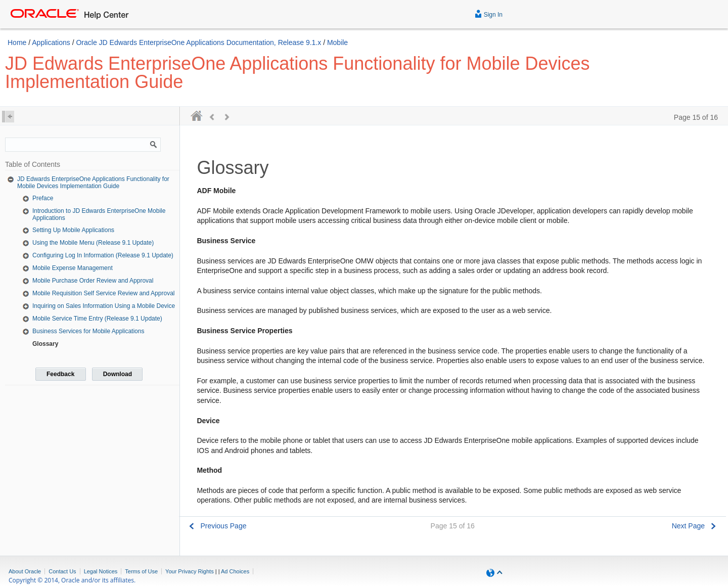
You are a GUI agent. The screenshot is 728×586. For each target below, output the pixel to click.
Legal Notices (101, 571)
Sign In (489, 13)
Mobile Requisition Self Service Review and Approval (103, 293)
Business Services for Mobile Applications (88, 331)
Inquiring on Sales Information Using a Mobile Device (104, 306)
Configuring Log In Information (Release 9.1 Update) (103, 255)
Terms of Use (141, 571)
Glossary (45, 344)
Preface (43, 198)
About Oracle (25, 571)
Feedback (60, 374)
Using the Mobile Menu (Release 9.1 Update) (93, 243)
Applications (51, 42)
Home (17, 42)
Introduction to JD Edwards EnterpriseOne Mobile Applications (99, 214)
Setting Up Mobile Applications (73, 230)
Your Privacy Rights (190, 571)
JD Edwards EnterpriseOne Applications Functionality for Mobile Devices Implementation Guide (93, 183)
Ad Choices (235, 571)
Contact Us (62, 571)
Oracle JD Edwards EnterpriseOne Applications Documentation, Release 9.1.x (199, 42)
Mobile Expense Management (73, 268)
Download (118, 374)
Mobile (337, 42)
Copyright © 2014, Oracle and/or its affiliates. (73, 580)
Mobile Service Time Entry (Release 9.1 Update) (97, 319)
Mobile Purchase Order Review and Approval (93, 281)
